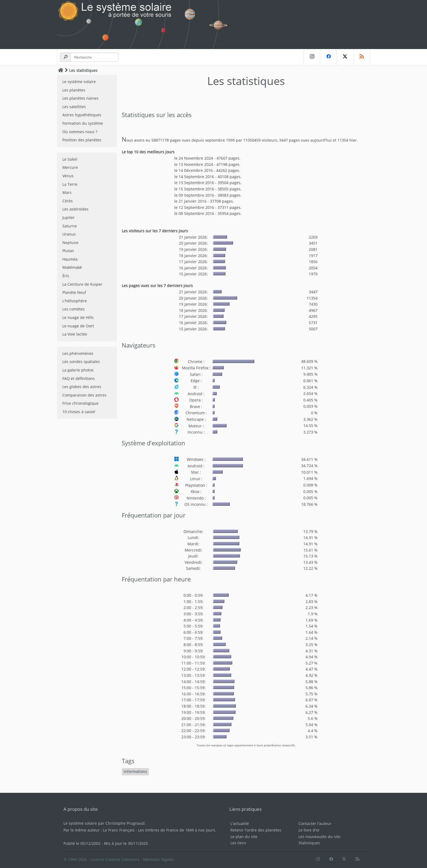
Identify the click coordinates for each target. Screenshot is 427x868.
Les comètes (74, 309)
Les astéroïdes (75, 209)
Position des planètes (82, 140)
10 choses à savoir (79, 412)
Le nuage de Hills (78, 317)
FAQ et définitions (79, 378)
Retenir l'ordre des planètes (256, 830)
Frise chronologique (80, 403)
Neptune (70, 243)
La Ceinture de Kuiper (82, 284)
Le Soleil (70, 159)
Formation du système (83, 123)
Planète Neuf (74, 292)
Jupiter (68, 217)
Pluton (68, 251)
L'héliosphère (75, 301)
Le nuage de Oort (78, 326)
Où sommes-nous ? (80, 132)
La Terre (70, 184)
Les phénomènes (78, 353)
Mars (67, 192)
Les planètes (74, 90)
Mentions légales (158, 859)
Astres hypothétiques (82, 115)
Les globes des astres (82, 387)
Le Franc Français (119, 830)
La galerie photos (78, 370)
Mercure (70, 167)
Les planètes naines (80, 98)
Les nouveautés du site (319, 837)
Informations (135, 771)
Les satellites (74, 107)
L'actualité (240, 823)
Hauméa (70, 259)
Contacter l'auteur (315, 823)
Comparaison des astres (84, 395)
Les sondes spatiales (81, 362)
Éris (66, 276)
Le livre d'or (309, 830)
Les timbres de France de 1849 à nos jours (177, 830)
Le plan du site (244, 837)
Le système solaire (79, 82)
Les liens (238, 843)
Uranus (69, 234)
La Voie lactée (75, 334)
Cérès (68, 201)
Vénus (68, 176)
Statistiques (309, 843)
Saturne (70, 226)
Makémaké (72, 267)
